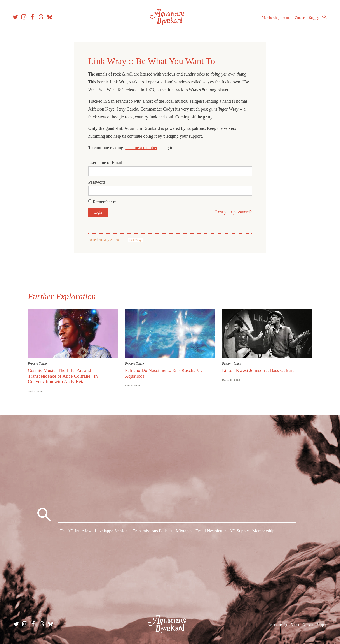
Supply (312, 19)
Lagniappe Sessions (112, 532)
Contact (298, 19)
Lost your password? (234, 212)
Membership (269, 19)
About (285, 19)
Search (323, 19)
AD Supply (239, 532)
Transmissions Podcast (153, 532)
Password (97, 182)
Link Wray (135, 240)
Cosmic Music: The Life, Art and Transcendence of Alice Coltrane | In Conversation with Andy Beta (63, 376)
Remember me (106, 202)
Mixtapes (184, 532)
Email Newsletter (211, 532)
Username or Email (105, 162)
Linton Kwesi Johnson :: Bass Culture (258, 370)
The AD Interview (76, 532)
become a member (141, 148)
